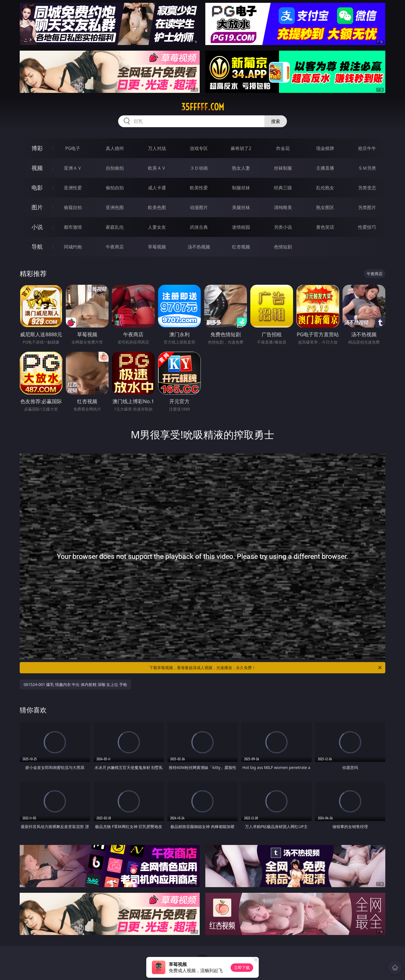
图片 (37, 207)
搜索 (276, 121)
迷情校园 (241, 227)
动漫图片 (199, 207)
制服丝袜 (241, 188)
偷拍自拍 (115, 188)
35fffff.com (203, 107)
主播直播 (325, 168)
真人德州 (115, 148)
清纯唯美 (283, 207)
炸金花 (283, 148)
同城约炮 (73, 247)
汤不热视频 (199, 247)
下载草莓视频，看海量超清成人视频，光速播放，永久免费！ (266, 668)
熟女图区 (325, 207)
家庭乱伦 (115, 227)
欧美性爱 (199, 188)
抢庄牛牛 (367, 148)
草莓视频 (157, 247)
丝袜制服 (283, 168)
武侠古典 (199, 227)
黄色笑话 (325, 227)
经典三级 (283, 188)
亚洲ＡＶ (73, 168)
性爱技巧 (367, 227)
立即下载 (242, 967)
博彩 (37, 148)
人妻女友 (157, 227)
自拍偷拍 (115, 168)
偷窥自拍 (73, 207)
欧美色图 (157, 207)
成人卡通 (157, 188)
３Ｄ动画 (199, 168)
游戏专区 (199, 148)
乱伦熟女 (325, 188)
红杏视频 (241, 247)
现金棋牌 (325, 148)
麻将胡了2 (241, 148)
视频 (37, 168)
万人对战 (157, 148)
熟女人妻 (241, 168)
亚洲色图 (115, 207)
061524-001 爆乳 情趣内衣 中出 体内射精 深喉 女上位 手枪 (75, 684)
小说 (37, 227)
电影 (37, 188)
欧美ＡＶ (157, 168)
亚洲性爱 (73, 188)
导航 (37, 247)
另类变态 (367, 188)
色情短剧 (283, 247)
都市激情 (73, 227)
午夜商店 (115, 247)
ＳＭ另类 (367, 168)
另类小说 (283, 227)
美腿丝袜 (241, 207)
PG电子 (73, 148)
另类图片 (367, 207)
